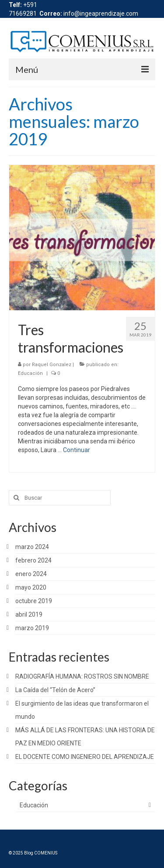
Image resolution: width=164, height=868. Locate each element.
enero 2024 (31, 574)
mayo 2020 (31, 587)
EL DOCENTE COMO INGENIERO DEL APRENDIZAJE (85, 757)
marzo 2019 (32, 628)
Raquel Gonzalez (52, 365)
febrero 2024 (33, 560)
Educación (30, 373)
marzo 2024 (32, 547)
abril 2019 (29, 614)
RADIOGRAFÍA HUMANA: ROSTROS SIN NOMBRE (82, 676)
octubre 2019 (34, 601)
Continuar (77, 450)
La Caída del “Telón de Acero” (55, 690)
